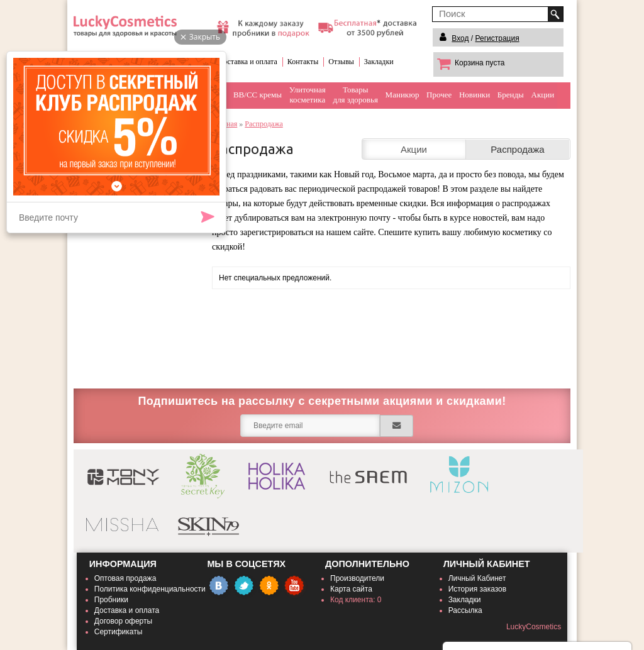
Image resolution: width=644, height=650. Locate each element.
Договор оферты (123, 621)
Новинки (475, 95)
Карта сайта (351, 589)
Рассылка (465, 610)
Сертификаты (119, 632)
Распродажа (264, 124)
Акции (543, 95)
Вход (460, 38)
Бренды (511, 95)
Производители (357, 578)
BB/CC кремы (258, 95)
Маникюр (402, 95)
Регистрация (497, 38)
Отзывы (341, 62)
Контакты (303, 62)
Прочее (439, 95)
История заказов (478, 589)
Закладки (379, 62)
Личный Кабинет (477, 578)
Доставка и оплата (248, 62)
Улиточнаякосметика (308, 95)
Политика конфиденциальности (150, 589)
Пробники (111, 600)
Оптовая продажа (125, 578)
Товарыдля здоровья (356, 95)
